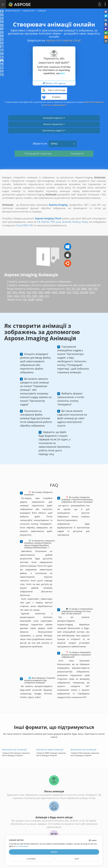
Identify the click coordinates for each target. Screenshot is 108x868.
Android (67, 222)
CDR (36, 296)
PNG (15, 292)
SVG (71, 292)
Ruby (85, 222)
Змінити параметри (54, 124)
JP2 (74, 289)
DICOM (86, 292)
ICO (48, 296)
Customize (31, 859)
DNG (10, 296)
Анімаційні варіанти (54, 118)
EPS (30, 296)
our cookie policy (22, 846)
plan (62, 73)
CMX (42, 296)
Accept (54, 852)
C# (39, 222)
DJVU (95, 292)
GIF (9, 292)
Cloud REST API (25, 225)
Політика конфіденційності (63, 105)
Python (45, 222)
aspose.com (53, 40)
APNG (63, 144)
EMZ (42, 292)
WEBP (64, 292)
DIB (91, 289)
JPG (69, 289)
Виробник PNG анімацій (83, 750)
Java (59, 222)
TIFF (96, 289)
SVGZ (78, 292)
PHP (53, 222)
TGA (29, 292)
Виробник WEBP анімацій (50, 750)
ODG (17, 296)
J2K (79, 289)
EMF (36, 292)
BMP (84, 289)
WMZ (56, 292)
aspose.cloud (72, 40)
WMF (49, 292)
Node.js (77, 222)
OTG (24, 296)
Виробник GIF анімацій (14, 750)
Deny (77, 859)
